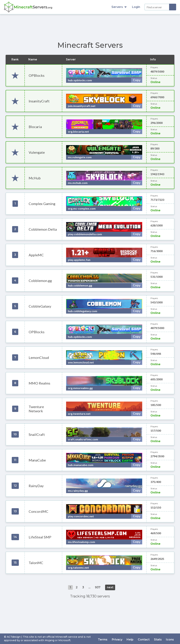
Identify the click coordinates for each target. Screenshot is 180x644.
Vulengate (37, 152)
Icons (170, 639)
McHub (35, 178)
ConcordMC (38, 511)
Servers (119, 7)
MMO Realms (39, 383)
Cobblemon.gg (40, 281)
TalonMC (36, 563)
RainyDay (36, 486)
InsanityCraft (39, 101)
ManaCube (37, 460)
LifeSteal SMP (40, 537)
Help (133, 639)
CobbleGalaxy (40, 306)
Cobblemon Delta (43, 229)
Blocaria (35, 127)
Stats (159, 639)
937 (98, 587)
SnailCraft (37, 434)
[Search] (173, 7)
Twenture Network (36, 409)
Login (136, 7)
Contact (146, 639)
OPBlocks (37, 75)
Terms (107, 639)
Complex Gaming (42, 204)
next (110, 587)
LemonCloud (39, 357)
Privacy (121, 639)
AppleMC (36, 255)
